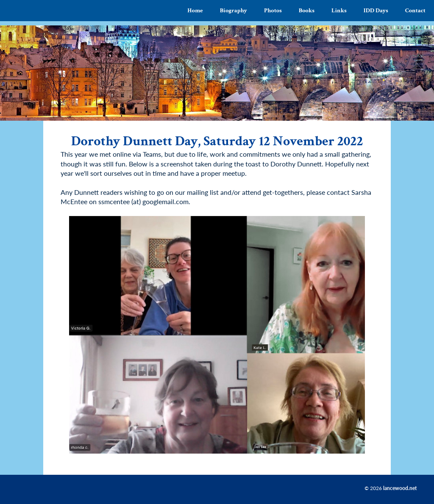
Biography (234, 10)
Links (339, 10)
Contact (415, 10)
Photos (273, 10)
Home (195, 10)
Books (307, 10)
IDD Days (376, 10)
